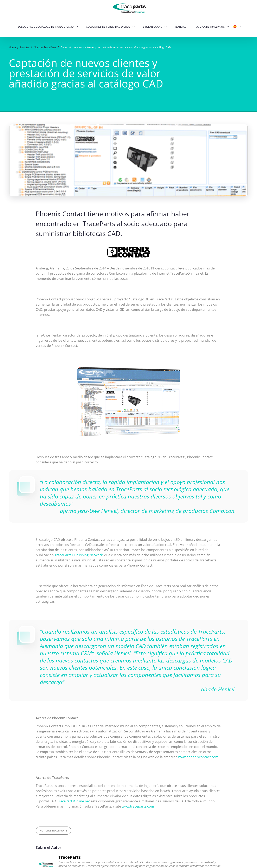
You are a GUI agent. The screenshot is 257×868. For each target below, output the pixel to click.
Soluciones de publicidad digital (108, 27)
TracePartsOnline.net (73, 801)
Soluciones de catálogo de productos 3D (46, 27)
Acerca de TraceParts (210, 27)
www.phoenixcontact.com (198, 757)
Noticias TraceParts (53, 831)
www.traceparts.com (138, 806)
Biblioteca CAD (153, 27)
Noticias (181, 27)
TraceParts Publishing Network (79, 555)
